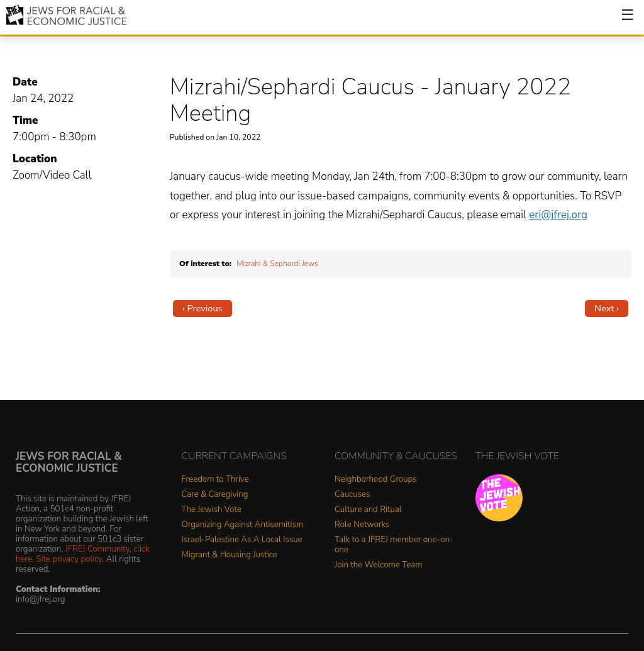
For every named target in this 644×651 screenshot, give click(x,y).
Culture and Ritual (368, 510)
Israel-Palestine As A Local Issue (242, 540)
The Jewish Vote (212, 510)
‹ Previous (203, 308)
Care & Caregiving (215, 495)
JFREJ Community (97, 549)
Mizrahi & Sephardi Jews (277, 264)
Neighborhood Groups (376, 480)
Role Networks (362, 525)
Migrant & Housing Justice (230, 555)
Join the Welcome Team (379, 565)
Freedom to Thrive (215, 480)
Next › (607, 308)
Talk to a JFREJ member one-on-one (394, 545)
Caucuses (352, 495)
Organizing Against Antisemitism (243, 525)
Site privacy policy (69, 559)
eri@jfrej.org (558, 215)
